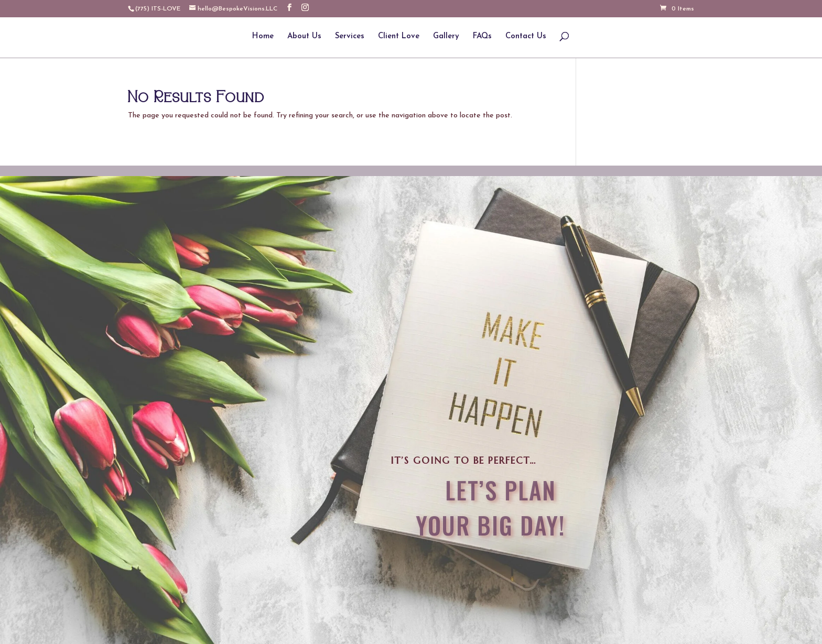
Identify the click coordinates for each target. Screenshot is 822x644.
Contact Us (526, 37)
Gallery (446, 37)
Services (350, 37)
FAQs (482, 37)
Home (263, 37)
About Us (304, 37)
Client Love (399, 37)
